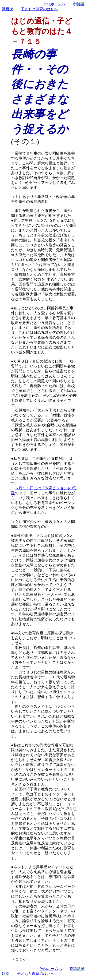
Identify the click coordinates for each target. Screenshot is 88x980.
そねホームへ (54, 4)
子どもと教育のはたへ (39, 9)
